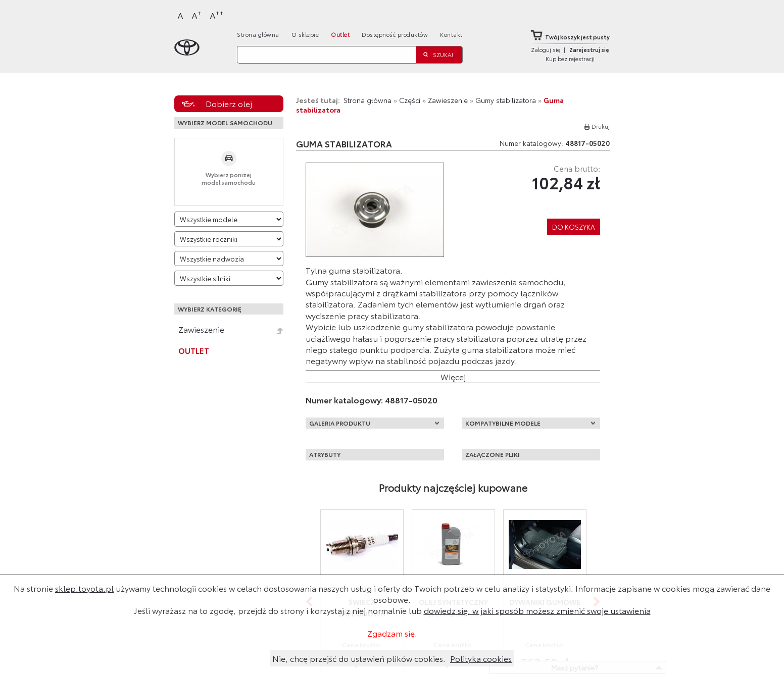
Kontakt (451, 34)
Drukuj (601, 126)
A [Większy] (197, 15)
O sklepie (305, 34)
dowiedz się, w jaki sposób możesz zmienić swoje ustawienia (537, 610)
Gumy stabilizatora (506, 100)
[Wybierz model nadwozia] (229, 258)
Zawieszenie (201, 329)
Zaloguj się (546, 49)
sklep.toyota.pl (84, 588)
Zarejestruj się (589, 49)
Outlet (340, 34)
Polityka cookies (481, 658)
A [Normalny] (180, 15)
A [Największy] (217, 15)
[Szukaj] (326, 55)
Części (410, 100)
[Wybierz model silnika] (229, 278)
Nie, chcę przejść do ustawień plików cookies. (359, 658)
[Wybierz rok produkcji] (229, 239)
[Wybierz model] (229, 219)
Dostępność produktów (395, 34)
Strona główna (258, 34)
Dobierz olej (229, 103)
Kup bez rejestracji (570, 59)
